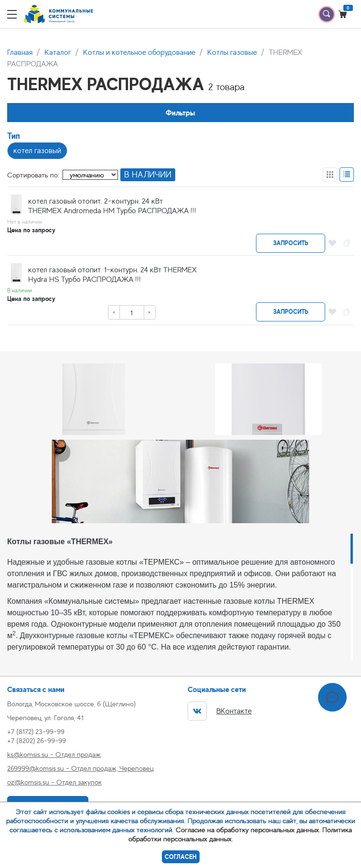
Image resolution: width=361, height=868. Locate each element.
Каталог (58, 52)
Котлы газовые (232, 52)
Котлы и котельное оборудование (139, 52)
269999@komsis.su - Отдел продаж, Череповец (80, 768)
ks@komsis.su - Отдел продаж (54, 754)
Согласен (181, 857)
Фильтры (180, 113)
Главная (20, 52)
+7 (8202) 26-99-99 (37, 740)
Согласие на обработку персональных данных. (248, 830)
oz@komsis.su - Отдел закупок (54, 782)
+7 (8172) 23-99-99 (36, 731)
